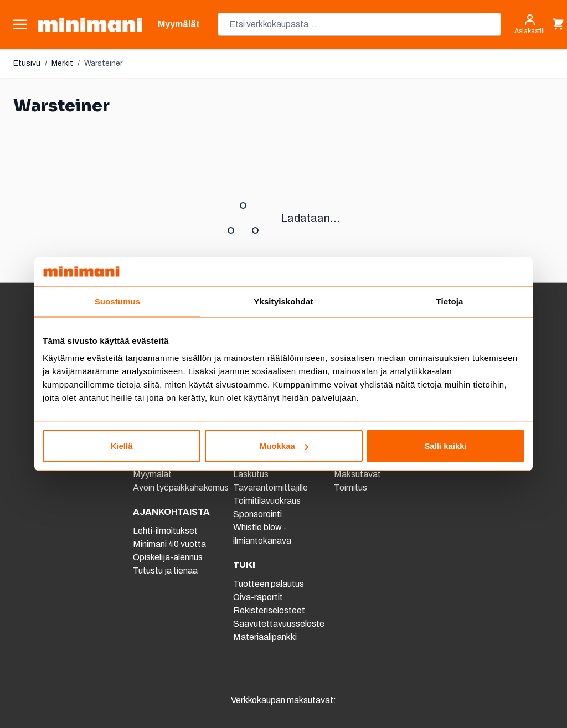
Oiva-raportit (258, 597)
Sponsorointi (257, 514)
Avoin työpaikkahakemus (181, 487)
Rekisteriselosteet (269, 610)
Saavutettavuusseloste (279, 624)
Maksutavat (357, 474)
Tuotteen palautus (269, 584)
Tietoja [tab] (450, 301)
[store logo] (90, 25)
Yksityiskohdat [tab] (283, 301)
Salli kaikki (445, 446)
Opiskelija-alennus (168, 557)
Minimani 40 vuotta (169, 544)
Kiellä (121, 446)
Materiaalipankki (265, 637)
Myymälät (152, 474)
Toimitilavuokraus (267, 501)
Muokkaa (284, 446)
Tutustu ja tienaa (165, 570)
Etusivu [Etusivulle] (27, 63)
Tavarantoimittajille (270, 487)
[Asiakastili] (530, 24)
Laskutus (251, 474)
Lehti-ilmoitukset (165, 531)
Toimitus (350, 487)
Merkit (62, 63)
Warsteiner (103, 63)
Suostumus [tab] (118, 301)
